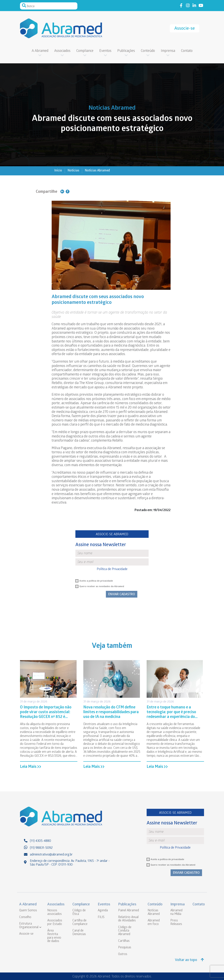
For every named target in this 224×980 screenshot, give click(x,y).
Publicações (126, 51)
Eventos (105, 51)
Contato (187, 51)
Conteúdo (148, 51)
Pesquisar (24, 6)
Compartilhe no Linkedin (62, 192)
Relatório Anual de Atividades (128, 919)
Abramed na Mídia (176, 912)
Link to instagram (188, 6)
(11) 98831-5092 (41, 848)
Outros (123, 954)
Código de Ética (79, 912)
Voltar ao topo (189, 960)
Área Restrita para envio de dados (54, 936)
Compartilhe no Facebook (68, 192)
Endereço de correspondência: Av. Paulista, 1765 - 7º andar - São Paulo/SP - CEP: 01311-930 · (70, 863)
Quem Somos (28, 911)
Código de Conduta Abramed (125, 931)
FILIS (101, 917)
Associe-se (185, 29)
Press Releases (176, 922)
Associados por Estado (55, 922)
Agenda (103, 911)
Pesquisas (125, 948)
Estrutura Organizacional (29, 926)
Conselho (25, 917)
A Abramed (40, 51)
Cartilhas (124, 941)
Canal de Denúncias (79, 933)
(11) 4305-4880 (40, 841)
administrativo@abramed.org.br (51, 855)
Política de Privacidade (112, 569)
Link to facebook (181, 6)
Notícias (73, 171)
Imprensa (168, 51)
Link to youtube (201, 6)
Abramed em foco (154, 922)
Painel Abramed (129, 911)
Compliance (85, 51)
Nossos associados (55, 912)
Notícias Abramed (97, 171)
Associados (62, 51)
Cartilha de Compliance (80, 922)
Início (58, 171)
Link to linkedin (194, 6)
